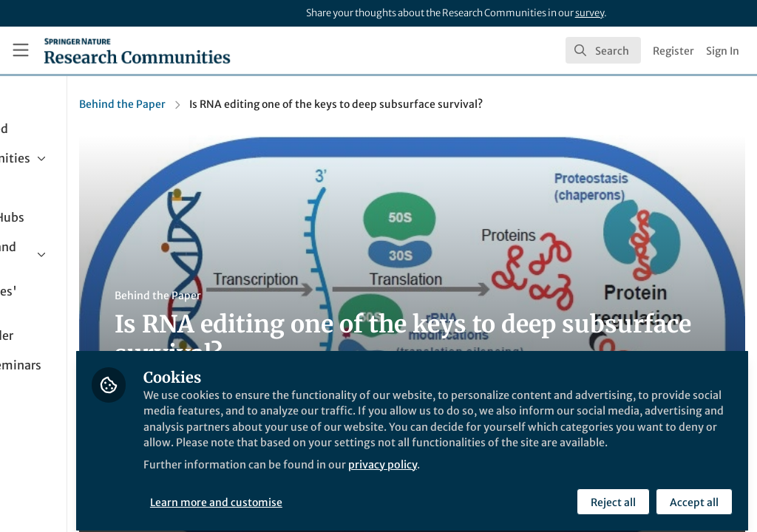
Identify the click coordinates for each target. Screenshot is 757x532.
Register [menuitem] (673, 51)
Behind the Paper (244, 104)
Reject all (611, 493)
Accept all (692, 493)
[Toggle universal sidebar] (21, 50)
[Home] (137, 50)
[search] (603, 50)
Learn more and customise (340, 493)
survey (590, 13)
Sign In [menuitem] (723, 51)
